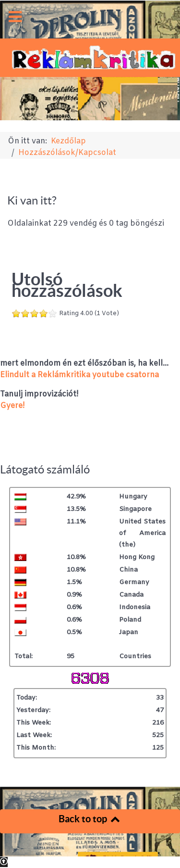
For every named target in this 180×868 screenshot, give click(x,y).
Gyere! (12, 406)
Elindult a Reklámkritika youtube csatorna (79, 375)
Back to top (90, 819)
